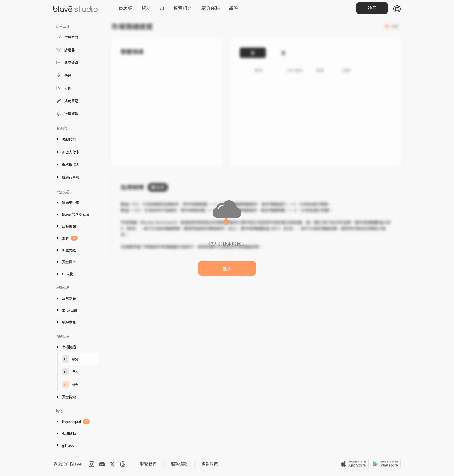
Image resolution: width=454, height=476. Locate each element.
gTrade (65, 445)
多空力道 (66, 250)
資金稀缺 (66, 397)
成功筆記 (67, 101)
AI (162, 8)
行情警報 (67, 114)
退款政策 (210, 464)
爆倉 (67, 238)
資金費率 (66, 262)
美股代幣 (66, 139)
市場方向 (67, 37)
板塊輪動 (66, 433)
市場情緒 (66, 347)
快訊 (63, 75)
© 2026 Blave (67, 464)
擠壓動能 (66, 322)
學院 (234, 8)
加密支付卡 (67, 152)
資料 (146, 8)
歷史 (70, 385)
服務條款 (179, 464)
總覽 (70, 359)
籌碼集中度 (67, 202)
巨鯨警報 (66, 226)
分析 (63, 88)
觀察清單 (67, 63)
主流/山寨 (66, 310)
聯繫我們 (148, 464)
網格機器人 (67, 164)
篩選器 (65, 50)
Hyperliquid (73, 422)
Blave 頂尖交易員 (73, 214)
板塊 (70, 372)
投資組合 (183, 8)
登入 (227, 268)
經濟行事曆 (67, 177)
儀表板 (125, 8)
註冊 (372, 8)
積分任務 (210, 8)
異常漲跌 (66, 298)
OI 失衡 (64, 274)
